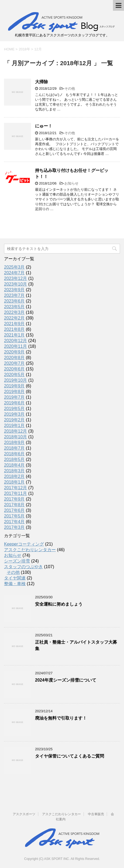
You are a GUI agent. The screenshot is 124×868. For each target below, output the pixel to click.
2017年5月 (14, 516)
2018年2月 (14, 476)
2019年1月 (14, 426)
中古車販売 (96, 814)
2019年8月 (14, 392)
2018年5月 (14, 459)
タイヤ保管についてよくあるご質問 (70, 756)
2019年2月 (14, 420)
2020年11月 (15, 346)
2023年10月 (15, 284)
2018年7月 (14, 448)
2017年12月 (15, 488)
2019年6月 (14, 403)
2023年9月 (14, 290)
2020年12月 (15, 341)
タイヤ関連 (15, 578)
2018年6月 (14, 454)
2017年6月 (14, 510)
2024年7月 (14, 273)
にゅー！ (44, 126)
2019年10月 (15, 380)
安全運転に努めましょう (59, 604)
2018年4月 (14, 465)
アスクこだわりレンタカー (30, 550)
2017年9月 (14, 499)
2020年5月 (14, 375)
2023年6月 (14, 301)
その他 (70, 88)
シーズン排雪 (17, 561)
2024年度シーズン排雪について (66, 680)
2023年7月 (14, 295)
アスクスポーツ (24, 814)
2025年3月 (14, 267)
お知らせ (71, 183)
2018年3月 (14, 471)
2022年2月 (14, 318)
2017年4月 (14, 522)
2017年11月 (15, 493)
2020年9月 (14, 352)
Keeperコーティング (24, 544)
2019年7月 (14, 397)
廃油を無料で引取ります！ (61, 718)
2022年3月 (14, 312)
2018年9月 (14, 442)
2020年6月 (14, 369)
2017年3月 (14, 527)
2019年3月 (14, 414)
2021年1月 (14, 335)
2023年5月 (14, 307)
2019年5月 (14, 409)
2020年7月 (14, 363)
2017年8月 (14, 505)
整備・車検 (15, 584)
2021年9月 (14, 324)
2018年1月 (14, 482)
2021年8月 (14, 329)
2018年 (25, 49)
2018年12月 (15, 431)
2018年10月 (15, 437)
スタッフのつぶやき (23, 567)
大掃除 (42, 82)
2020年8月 (14, 358)
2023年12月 (15, 278)
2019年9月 (14, 386)
